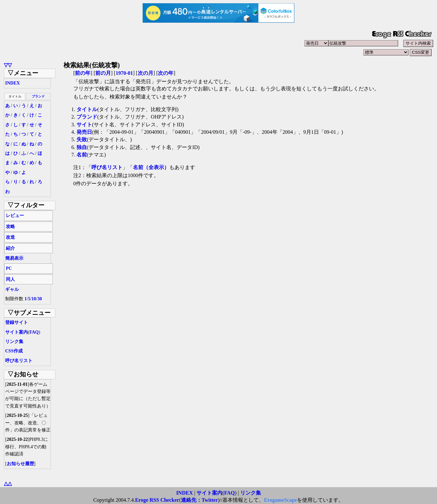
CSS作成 (14, 351)
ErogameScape (280, 500)
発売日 (84, 132)
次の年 (166, 73)
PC (9, 268)
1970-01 (124, 73)
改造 (10, 237)
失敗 (82, 139)
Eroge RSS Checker (157, 500)
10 (34, 299)
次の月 (146, 73)
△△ (8, 483)
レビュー (15, 216)
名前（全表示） (151, 167)
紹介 (10, 248)
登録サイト (17, 322)
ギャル (12, 289)
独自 (82, 147)
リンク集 (14, 342)
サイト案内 (17, 332)
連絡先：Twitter (199, 500)
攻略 (10, 227)
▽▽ (8, 65)
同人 (10, 279)
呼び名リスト (19, 361)
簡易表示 (14, 258)
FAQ (34, 332)
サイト (84, 125)
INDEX (12, 83)
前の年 (83, 73)
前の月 (103, 73)
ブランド (38, 96)
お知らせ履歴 (20, 464)
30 (40, 299)
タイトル (87, 109)
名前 (82, 155)
